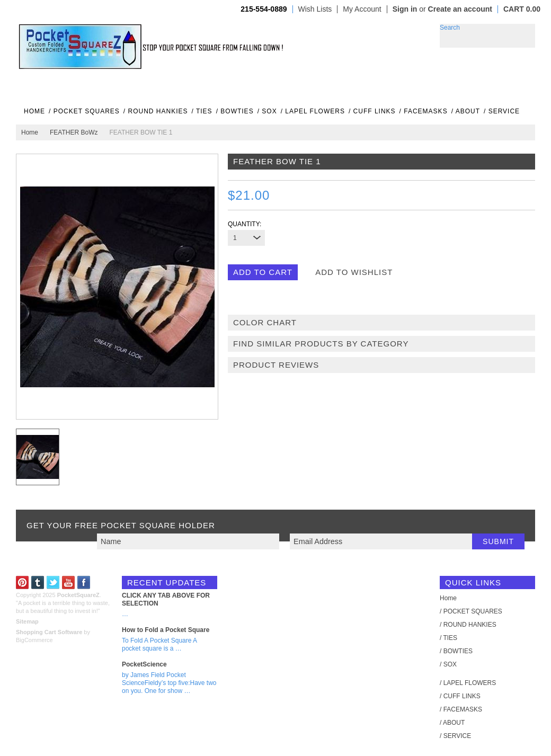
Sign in (405, 9)
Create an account (460, 9)
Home (30, 132)
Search (450, 28)
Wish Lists (315, 9)
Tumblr (38, 582)
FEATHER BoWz (74, 132)
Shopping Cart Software (49, 632)
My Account (362, 9)
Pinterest (23, 582)
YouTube (69, 582)
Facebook (84, 582)
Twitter (53, 582)
